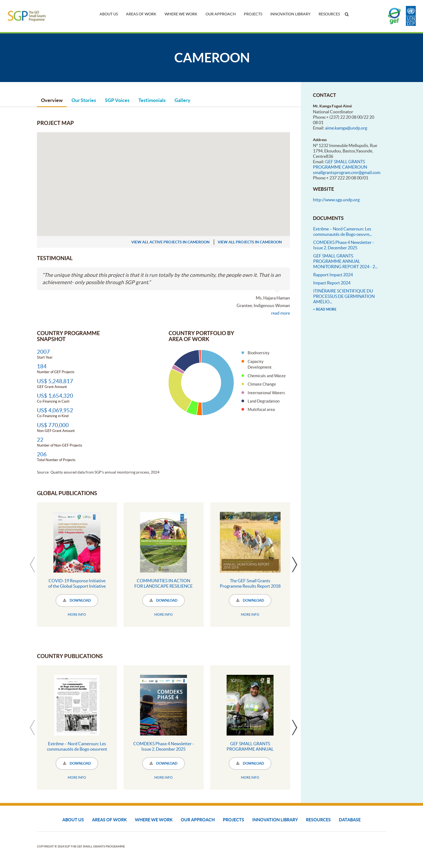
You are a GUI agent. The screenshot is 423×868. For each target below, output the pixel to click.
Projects (253, 14)
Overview (52, 100)
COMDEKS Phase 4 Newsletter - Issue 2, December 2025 (164, 746)
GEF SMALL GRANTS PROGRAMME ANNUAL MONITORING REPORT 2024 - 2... (345, 261)
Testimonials (152, 100)
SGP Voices (117, 100)
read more (281, 313)
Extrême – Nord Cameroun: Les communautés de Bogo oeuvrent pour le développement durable (77, 749)
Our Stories (84, 100)
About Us (109, 14)
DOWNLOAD (77, 600)
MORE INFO (77, 615)
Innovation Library (290, 14)
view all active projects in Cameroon (170, 242)
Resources (329, 14)
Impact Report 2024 (332, 283)
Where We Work (181, 14)
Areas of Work (141, 14)
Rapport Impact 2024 (333, 275)
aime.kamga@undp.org (346, 128)
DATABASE (350, 820)
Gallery (182, 100)
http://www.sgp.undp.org (336, 200)
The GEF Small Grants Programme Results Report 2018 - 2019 (250, 586)
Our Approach (221, 14)
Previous (32, 564)
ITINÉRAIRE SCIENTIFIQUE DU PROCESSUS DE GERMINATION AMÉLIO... (344, 296)
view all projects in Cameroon (250, 242)
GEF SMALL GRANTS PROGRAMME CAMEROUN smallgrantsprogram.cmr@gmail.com (347, 167)
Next (295, 564)
